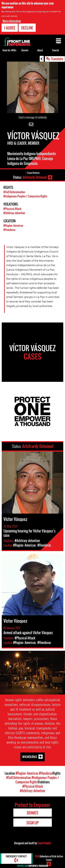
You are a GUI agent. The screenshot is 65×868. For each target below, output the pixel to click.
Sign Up (32, 823)
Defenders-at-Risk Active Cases (49, 858)
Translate (57, 59)
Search (56, 50)
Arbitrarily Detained (35, 177)
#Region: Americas (13, 225)
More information (12, 21)
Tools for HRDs (9, 50)
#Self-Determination (14, 192)
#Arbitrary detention (14, 213)
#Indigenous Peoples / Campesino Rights (25, 196)
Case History (33, 173)
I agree (10, 28)
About (40, 50)
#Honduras (9, 230)
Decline (27, 28)
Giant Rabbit (44, 843)
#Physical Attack (12, 209)
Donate (25, 50)
